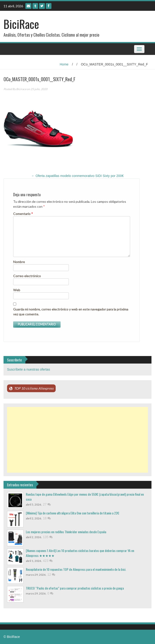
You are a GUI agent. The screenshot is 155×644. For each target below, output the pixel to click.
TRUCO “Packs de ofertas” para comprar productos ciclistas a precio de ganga (75, 588)
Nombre (19, 262)
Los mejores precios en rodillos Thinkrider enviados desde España (66, 532)
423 (48, 561)
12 (51, 575)
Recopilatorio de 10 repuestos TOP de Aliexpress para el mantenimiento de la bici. (76, 569)
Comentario (23, 214)
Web (17, 290)
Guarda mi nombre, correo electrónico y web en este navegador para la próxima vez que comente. (71, 312)
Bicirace (21, 89)
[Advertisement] (77, 440)
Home (64, 64)
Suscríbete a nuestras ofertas (29, 369)
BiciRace (21, 24)
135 (48, 537)
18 (47, 518)
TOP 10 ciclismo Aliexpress (34, 388)
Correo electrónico (27, 276)
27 (47, 504)
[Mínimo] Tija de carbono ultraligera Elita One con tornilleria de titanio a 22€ (73, 513)
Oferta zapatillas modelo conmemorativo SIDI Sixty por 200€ (78, 176)
